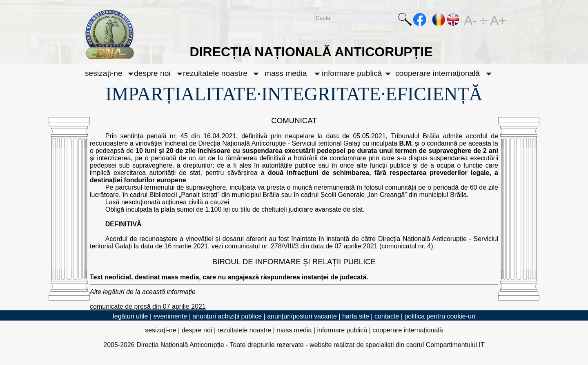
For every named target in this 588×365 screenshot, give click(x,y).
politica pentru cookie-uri (440, 316)
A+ (497, 20)
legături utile (130, 316)
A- (470, 20)
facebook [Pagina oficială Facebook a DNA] (420, 20)
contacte (387, 316)
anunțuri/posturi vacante (302, 316)
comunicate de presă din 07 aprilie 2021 (148, 306)
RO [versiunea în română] (439, 20)
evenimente (170, 316)
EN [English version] (453, 20)
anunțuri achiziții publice (227, 316)
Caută (405, 21)
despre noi (152, 73)
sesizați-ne (104, 73)
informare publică (352, 73)
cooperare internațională (438, 73)
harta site (356, 316)
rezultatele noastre (215, 73)
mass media (286, 73)
